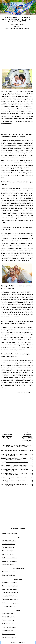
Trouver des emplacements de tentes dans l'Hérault (16, 481)
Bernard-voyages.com (19, 642)
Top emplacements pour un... (9, 551)
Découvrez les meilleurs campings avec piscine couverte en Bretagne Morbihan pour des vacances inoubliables (27, 438)
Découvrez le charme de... (8, 547)
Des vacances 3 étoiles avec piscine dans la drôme (17, 451)
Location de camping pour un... (10, 589)
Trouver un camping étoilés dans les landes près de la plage (16, 466)
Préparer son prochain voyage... (10, 533)
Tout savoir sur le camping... (9, 620)
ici (12, 153)
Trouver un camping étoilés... (9, 596)
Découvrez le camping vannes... (10, 586)
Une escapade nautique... (8, 575)
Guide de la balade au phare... (9, 561)
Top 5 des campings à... (8, 565)
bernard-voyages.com (18, 25)
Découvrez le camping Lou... (9, 638)
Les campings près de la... (8, 544)
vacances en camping (15, 360)
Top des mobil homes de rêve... (10, 558)
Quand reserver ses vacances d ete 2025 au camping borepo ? (17, 463)
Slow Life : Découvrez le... (8, 617)
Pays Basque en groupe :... (9, 572)
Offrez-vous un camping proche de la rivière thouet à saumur (17, 470)
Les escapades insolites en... (9, 606)
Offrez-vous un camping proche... (10, 599)
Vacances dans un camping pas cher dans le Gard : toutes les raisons (17, 474)
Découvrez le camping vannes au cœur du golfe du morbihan (16, 455)
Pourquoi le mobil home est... (9, 627)
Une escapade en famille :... (9, 541)
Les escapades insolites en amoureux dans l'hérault (16, 478)
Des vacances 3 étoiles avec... (9, 582)
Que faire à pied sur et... (8, 624)
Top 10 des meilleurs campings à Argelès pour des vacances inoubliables (7, 437)
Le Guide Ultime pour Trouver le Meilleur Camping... (17, 28)
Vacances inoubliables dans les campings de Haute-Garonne (17, 485)
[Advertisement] (18, 48)
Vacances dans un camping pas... (10, 603)
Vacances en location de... (8, 634)
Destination (17, 26)
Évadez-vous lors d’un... (8, 631)
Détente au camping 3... (8, 554)
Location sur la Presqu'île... (9, 613)
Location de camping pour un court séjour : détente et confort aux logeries (16, 459)
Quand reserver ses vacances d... (10, 593)
